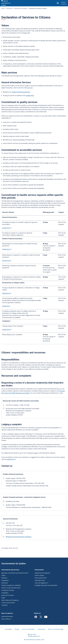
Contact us (64, 4)
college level (30, 95)
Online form (6, 306)
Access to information (28, 629)
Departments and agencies (21, 8)
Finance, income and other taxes (11, 588)
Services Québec (39, 575)
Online (7, 228)
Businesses (5, 583)
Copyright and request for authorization (46, 585)
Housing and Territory (8, 590)
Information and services (10, 570)
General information (7, 616)
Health (3, 598)
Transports (5, 605)
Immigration (5, 593)
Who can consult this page (56, 629)
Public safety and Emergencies (10, 600)
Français (63, 2)
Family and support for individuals (11, 585)
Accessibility (8, 629)
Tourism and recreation (8, 603)
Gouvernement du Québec (14, 564)
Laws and (41, 583)
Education (4, 578)
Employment (5, 580)
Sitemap (17, 629)
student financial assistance (21, 92)
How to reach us (7, 613)
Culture (3, 575)
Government (9, 8)
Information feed (40, 580)
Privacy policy (41, 629)
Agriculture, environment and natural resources (15, 573)
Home (3, 8)
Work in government (41, 578)
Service (6, 619)
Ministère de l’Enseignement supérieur (19, 537)
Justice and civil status (8, 595)
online (11, 459)
